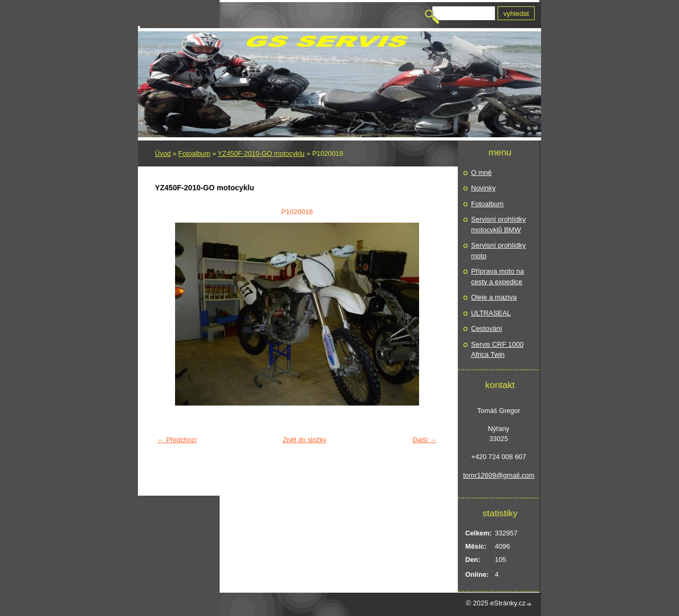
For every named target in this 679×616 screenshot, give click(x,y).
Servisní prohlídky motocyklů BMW (498, 225)
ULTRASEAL (491, 313)
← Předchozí (177, 440)
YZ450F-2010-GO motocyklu (262, 153)
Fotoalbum (194, 153)
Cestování (487, 328)
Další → (424, 440)
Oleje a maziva (494, 297)
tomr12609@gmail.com (499, 475)
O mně (481, 173)
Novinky (483, 188)
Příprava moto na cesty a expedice (498, 276)
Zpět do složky (305, 440)
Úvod (163, 153)
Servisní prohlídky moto (498, 250)
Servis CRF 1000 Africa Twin (497, 350)
